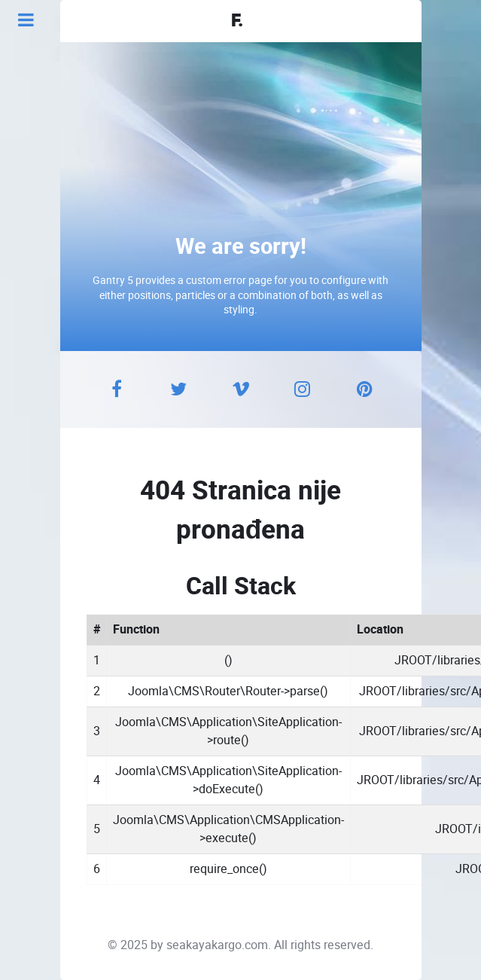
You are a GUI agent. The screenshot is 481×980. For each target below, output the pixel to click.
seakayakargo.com (217, 945)
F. (237, 21)
